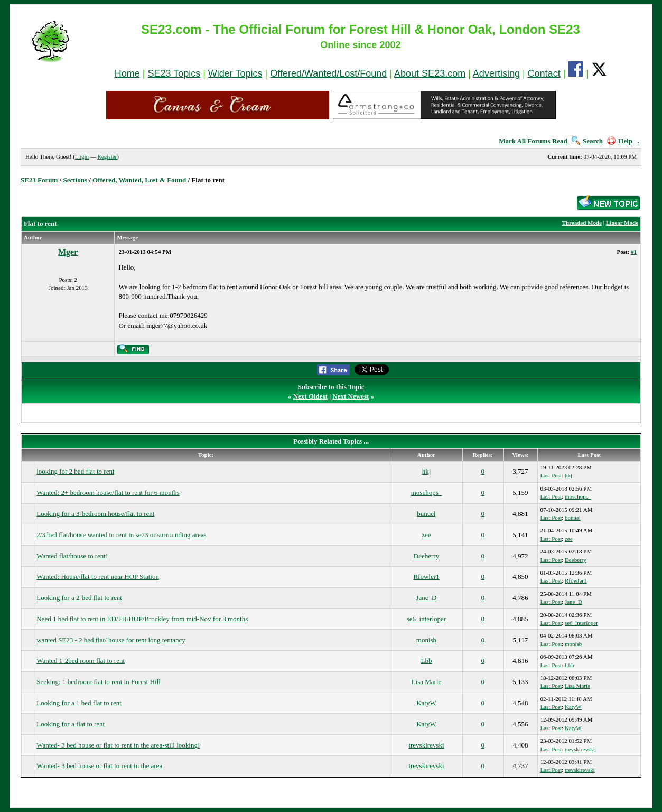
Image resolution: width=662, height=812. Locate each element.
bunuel (426, 514)
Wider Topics (235, 73)
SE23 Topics (174, 73)
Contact (544, 73)
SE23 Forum (39, 180)
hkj (427, 471)
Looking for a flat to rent (71, 724)
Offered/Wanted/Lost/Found (328, 73)
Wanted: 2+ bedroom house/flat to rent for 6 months (108, 492)
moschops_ (427, 492)
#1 (634, 252)
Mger (68, 252)
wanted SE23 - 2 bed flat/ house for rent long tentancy (111, 640)
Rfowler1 (426, 576)
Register (108, 156)
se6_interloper (426, 619)
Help (620, 141)
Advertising (496, 73)
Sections (75, 180)
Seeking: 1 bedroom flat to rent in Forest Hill (99, 682)
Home (127, 73)
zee (426, 535)
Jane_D (426, 598)
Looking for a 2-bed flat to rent (79, 598)
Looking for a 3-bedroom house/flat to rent (95, 514)
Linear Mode (622, 223)
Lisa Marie (427, 682)
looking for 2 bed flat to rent (75, 471)
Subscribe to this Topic (331, 387)
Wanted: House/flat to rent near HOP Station (98, 576)
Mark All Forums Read (533, 141)
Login (82, 156)
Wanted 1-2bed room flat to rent (81, 661)
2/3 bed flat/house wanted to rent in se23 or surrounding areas (121, 535)
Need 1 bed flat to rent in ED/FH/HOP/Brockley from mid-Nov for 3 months (142, 619)
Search (587, 141)
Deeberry (426, 556)
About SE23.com (430, 73)
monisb (426, 640)
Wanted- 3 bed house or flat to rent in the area (99, 766)
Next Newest (351, 396)
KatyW (426, 703)
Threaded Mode (582, 223)
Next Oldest (310, 396)
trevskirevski (426, 745)
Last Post (551, 475)
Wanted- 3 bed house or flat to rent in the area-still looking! (118, 745)
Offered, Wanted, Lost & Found (139, 180)
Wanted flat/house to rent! (72, 556)
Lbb (426, 661)
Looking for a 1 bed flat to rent (79, 703)
